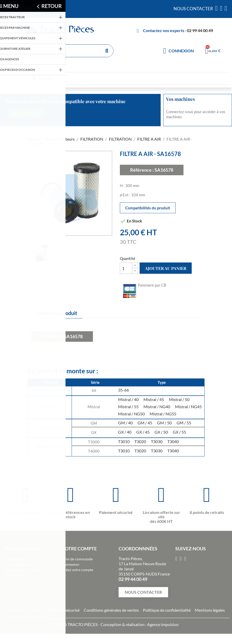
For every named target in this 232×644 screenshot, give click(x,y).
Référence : (142, 170)
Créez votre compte (78, 570)
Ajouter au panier (166, 268)
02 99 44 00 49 (200, 30)
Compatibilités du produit (148, 208)
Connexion (71, 564)
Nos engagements (19, 564)
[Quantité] (126, 268)
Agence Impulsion (163, 624)
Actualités (13, 575)
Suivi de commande (77, 559)
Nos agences (15, 559)
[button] (143, 592)
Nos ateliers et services (23, 570)
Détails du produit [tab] (57, 313)
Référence (52, 336)
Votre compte (79, 549)
